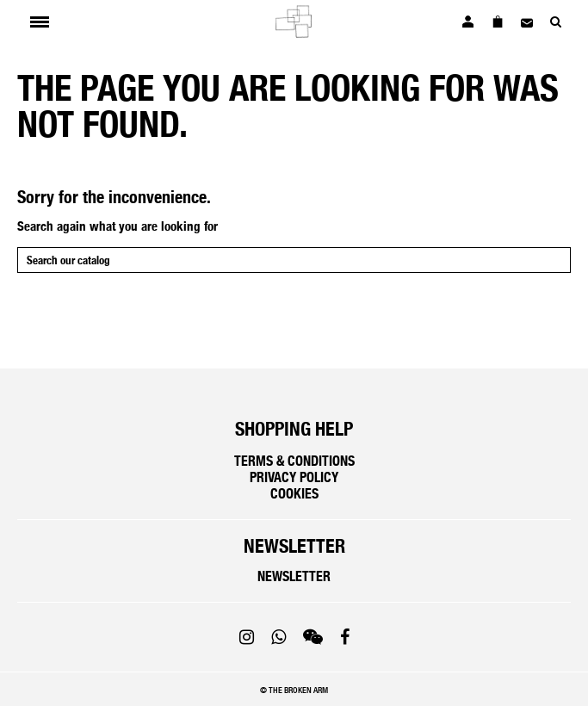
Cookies (294, 494)
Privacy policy (294, 477)
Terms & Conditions (294, 461)
